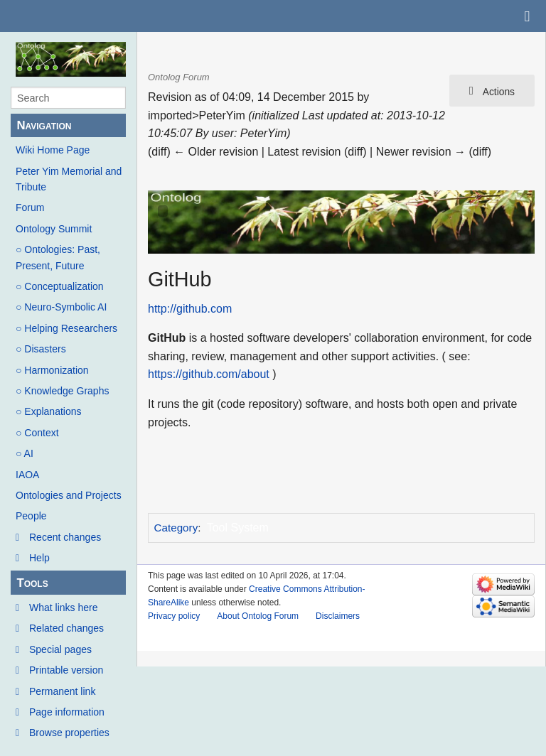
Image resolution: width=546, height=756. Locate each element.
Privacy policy (174, 616)
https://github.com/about (209, 374)
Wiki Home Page (53, 150)
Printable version (66, 670)
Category (176, 528)
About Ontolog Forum (258, 616)
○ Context (37, 433)
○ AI (25, 453)
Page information (67, 712)
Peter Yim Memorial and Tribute (69, 179)
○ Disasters (41, 349)
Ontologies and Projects (69, 495)
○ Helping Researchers (66, 328)
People (31, 516)
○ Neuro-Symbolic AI (61, 307)
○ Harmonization (52, 370)
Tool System (238, 528)
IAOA (27, 475)
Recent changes (65, 537)
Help (39, 558)
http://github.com (190, 309)
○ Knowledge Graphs (62, 391)
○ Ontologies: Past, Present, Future (58, 257)
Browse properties (69, 733)
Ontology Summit (54, 229)
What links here (63, 607)
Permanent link (62, 691)
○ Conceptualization (60, 286)
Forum (30, 207)
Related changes (66, 628)
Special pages (60, 649)
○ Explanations (49, 411)
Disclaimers (338, 616)
